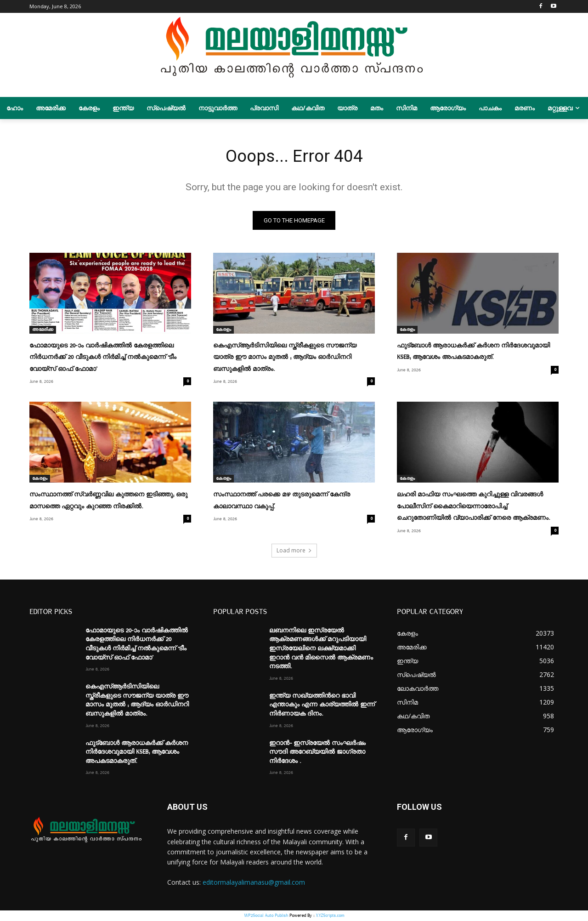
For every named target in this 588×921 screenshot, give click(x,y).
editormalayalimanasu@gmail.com (254, 883)
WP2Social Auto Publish (266, 916)
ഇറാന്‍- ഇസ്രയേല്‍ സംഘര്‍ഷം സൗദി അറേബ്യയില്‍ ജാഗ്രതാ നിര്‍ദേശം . (317, 753)
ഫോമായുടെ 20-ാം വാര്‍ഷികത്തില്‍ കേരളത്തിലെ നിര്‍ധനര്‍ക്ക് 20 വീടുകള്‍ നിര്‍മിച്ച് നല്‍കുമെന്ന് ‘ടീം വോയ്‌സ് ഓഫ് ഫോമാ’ (103, 359)
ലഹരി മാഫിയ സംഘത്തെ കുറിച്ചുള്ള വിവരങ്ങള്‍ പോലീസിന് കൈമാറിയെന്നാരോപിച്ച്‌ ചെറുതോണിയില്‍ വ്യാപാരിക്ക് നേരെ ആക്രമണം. (473, 507)
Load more (294, 551)
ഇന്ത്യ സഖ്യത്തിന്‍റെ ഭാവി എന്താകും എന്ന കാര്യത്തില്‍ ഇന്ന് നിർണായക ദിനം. (322, 705)
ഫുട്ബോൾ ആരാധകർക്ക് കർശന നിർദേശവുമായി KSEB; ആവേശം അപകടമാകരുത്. (137, 753)
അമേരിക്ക (43, 331)
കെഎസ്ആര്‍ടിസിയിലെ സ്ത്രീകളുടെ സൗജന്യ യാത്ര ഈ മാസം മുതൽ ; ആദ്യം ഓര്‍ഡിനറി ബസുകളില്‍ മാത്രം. (285, 359)
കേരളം (223, 331)
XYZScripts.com (330, 916)
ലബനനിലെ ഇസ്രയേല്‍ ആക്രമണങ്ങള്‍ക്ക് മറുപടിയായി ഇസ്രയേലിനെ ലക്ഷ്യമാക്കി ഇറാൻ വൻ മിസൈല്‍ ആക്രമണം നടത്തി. (321, 649)
